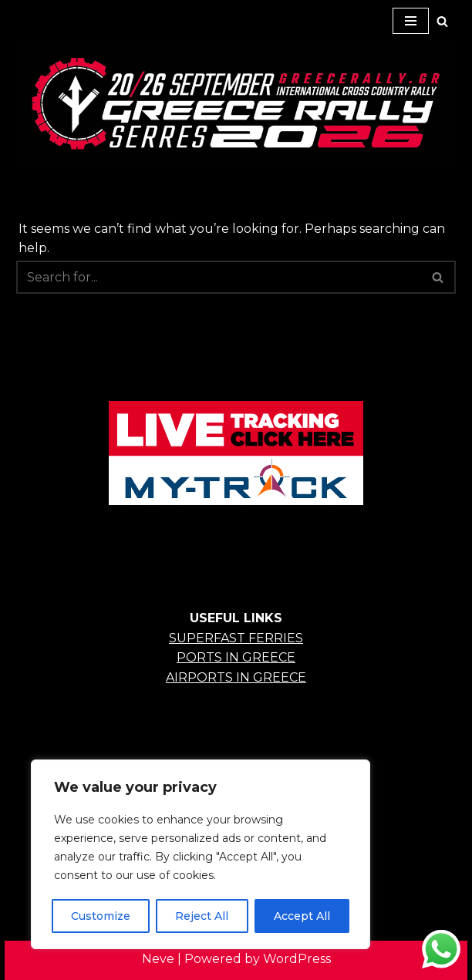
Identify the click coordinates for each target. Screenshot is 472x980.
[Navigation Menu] (411, 21)
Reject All (202, 916)
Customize (101, 916)
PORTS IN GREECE (236, 657)
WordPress (297, 959)
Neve (158, 959)
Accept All (302, 916)
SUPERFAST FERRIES (236, 638)
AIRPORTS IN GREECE (236, 677)
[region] (201, 854)
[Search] (442, 21)
